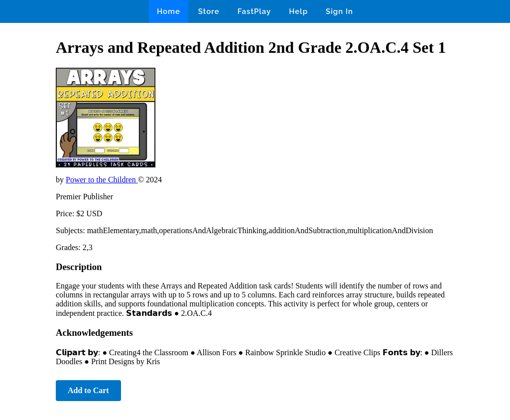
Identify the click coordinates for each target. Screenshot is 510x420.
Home (169, 11)
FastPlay (255, 11)
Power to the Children (102, 180)
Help (298, 11)
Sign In (339, 11)
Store (209, 11)
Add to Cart (88, 390)
